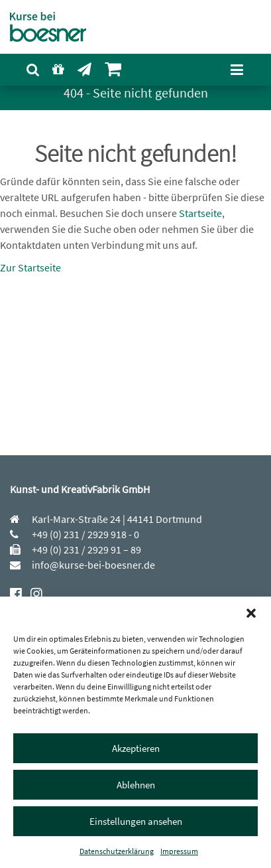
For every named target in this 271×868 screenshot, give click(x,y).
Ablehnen (136, 785)
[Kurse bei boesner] (55, 27)
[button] (251, 613)
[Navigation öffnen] (237, 70)
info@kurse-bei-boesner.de (92, 565)
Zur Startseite (30, 267)
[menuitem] (33, 70)
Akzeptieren (136, 748)
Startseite (200, 213)
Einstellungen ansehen (136, 821)
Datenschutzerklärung (117, 851)
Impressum (179, 851)
